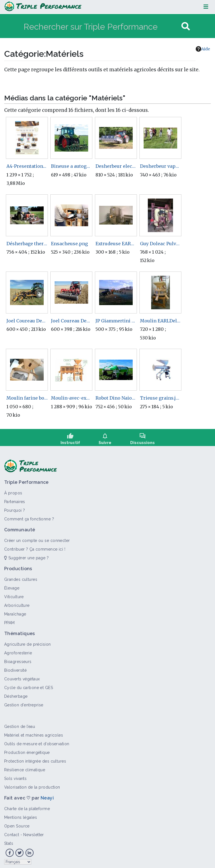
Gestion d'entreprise (24, 702)
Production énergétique (27, 750)
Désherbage (16, 694)
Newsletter (33, 832)
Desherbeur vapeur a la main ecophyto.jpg (161, 166)
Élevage (12, 586)
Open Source (17, 824)
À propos (13, 490)
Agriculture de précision (28, 642)
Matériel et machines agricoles (34, 733)
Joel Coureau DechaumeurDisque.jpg (72, 321)
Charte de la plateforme (27, 806)
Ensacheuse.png (69, 244)
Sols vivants (15, 776)
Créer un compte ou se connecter (37, 538)
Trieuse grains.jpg (161, 398)
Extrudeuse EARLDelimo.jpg (116, 244)
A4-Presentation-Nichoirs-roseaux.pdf (27, 166)
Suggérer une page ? (26, 555)
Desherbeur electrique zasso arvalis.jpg (116, 166)
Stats (9, 841)
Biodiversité (15, 668)
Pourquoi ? (15, 508)
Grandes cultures (21, 577)
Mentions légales (21, 815)
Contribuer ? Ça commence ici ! (35, 547)
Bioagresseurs (18, 659)
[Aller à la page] (186, 26)
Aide (203, 49)
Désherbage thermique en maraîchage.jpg (27, 244)
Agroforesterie (18, 650)
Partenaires (15, 499)
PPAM (10, 620)
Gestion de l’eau (20, 724)
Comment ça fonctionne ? (29, 516)
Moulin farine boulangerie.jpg (27, 398)
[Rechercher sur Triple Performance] (102, 26)
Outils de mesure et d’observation (37, 741)
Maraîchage (15, 612)
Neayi (47, 795)
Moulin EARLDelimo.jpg (161, 321)
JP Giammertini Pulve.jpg (116, 321)
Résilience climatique (25, 767)
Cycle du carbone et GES (29, 685)
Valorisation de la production (32, 785)
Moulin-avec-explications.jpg (72, 398)
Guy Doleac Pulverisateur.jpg (161, 244)
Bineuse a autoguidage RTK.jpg (72, 166)
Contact (12, 832)
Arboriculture (17, 603)
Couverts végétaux (22, 676)
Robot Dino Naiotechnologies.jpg (116, 398)
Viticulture (14, 594)
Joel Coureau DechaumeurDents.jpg (27, 321)
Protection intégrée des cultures (35, 759)
